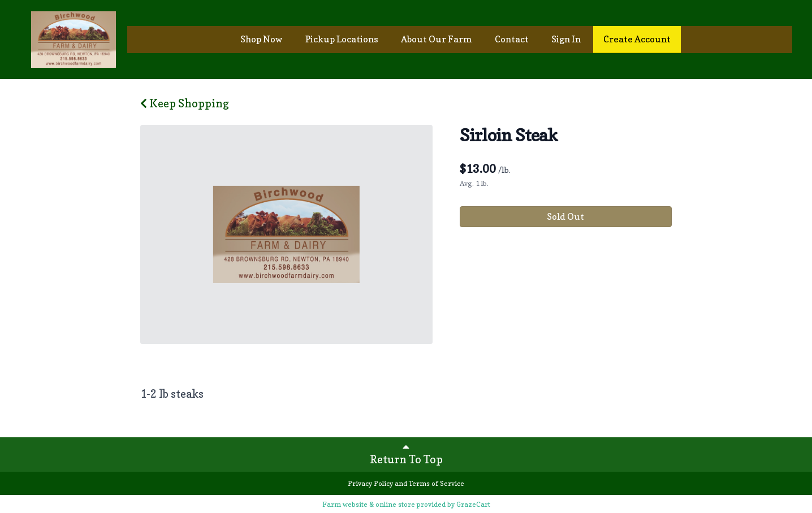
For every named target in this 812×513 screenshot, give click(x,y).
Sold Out (565, 216)
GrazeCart (473, 504)
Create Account (637, 39)
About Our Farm (437, 39)
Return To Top (406, 453)
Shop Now (262, 39)
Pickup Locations (342, 39)
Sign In (566, 39)
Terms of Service (437, 483)
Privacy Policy (370, 483)
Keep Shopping (185, 103)
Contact (512, 39)
